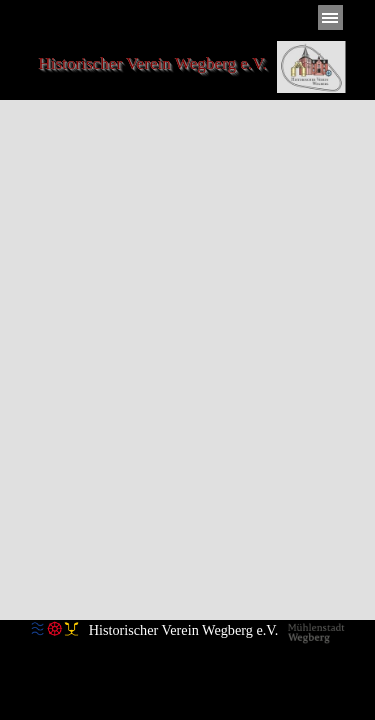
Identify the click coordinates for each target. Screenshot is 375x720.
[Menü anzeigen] (330, 17)
